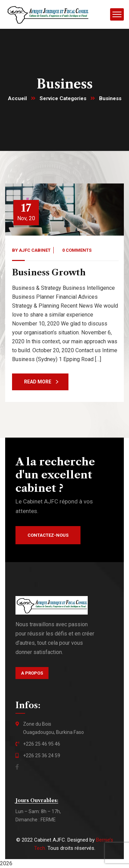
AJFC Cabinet (35, 250)
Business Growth (49, 272)
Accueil (17, 98)
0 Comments (77, 250)
